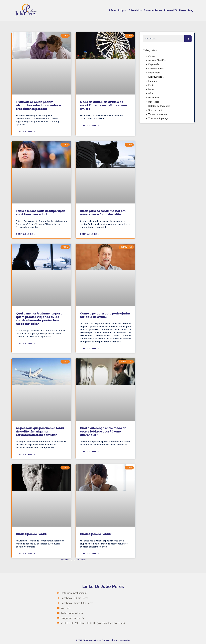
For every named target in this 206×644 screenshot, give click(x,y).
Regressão (154, 102)
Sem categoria (156, 110)
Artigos (122, 10)
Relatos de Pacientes (159, 106)
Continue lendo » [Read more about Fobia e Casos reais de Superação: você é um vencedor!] (25, 234)
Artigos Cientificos (158, 60)
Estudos (152, 81)
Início (112, 10)
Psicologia (154, 98)
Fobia (151, 85)
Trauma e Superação (159, 118)
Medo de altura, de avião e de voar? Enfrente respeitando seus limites (104, 105)
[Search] (188, 39)
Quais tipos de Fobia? (32, 534)
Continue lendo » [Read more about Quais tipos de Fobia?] (25, 554)
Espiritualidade (156, 77)
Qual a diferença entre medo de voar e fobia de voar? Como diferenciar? (103, 431)
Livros (183, 10)
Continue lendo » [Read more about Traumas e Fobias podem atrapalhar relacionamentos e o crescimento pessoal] (25, 131)
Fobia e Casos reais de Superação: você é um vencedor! (41, 213)
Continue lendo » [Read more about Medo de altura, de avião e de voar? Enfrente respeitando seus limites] (89, 125)
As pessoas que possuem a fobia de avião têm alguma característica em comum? (40, 431)
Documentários (153, 10)
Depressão (154, 64)
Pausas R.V (171, 10)
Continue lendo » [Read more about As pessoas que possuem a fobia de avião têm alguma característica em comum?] (25, 455)
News (151, 89)
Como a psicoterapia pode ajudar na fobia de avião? (105, 315)
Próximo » (82, 560)
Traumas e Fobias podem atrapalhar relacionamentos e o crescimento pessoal (40, 105)
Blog (191, 10)
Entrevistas (135, 10)
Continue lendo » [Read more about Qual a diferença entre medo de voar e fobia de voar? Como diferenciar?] (89, 452)
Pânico (152, 93)
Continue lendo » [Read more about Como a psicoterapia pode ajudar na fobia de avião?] (89, 349)
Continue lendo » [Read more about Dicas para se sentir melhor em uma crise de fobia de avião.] (89, 234)
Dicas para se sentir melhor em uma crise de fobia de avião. (103, 213)
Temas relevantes (158, 114)
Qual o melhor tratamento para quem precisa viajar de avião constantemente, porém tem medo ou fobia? (39, 319)
